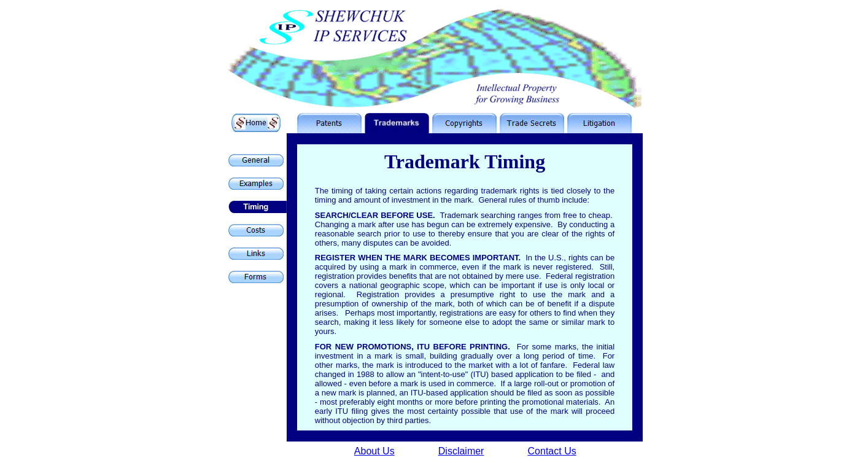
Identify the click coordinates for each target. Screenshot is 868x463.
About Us (374, 451)
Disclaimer (461, 451)
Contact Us (552, 451)
